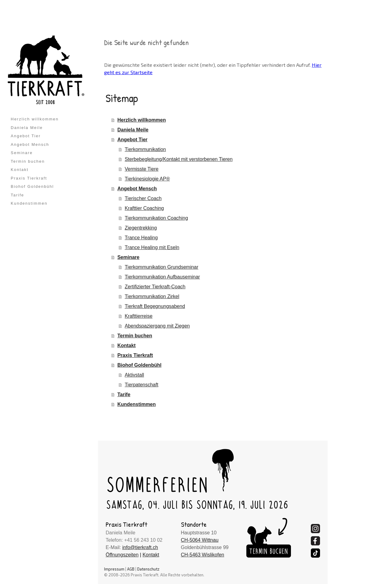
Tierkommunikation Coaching (156, 218)
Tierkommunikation (145, 149)
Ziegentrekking (141, 228)
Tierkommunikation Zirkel (152, 296)
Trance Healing (141, 238)
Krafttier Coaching (144, 208)
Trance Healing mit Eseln (152, 247)
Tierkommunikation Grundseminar (161, 267)
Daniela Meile (27, 128)
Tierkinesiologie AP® (147, 179)
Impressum (114, 569)
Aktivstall (134, 375)
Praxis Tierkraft (29, 178)
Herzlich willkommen (35, 119)
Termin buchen (28, 161)
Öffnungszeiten (122, 555)
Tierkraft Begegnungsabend (155, 306)
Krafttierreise (139, 316)
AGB (131, 569)
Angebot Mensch (30, 144)
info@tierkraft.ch (140, 547)
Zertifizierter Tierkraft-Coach (155, 287)
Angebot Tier (26, 136)
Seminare (22, 153)
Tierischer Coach (143, 198)
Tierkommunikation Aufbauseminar (162, 277)
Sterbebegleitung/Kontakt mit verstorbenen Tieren (179, 159)
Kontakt (20, 170)
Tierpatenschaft (141, 385)
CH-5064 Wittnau (200, 540)
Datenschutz (148, 569)
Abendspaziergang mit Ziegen (157, 326)
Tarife (17, 195)
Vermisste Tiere (141, 169)
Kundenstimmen (29, 203)
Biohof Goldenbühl (32, 186)
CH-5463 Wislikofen (203, 555)
